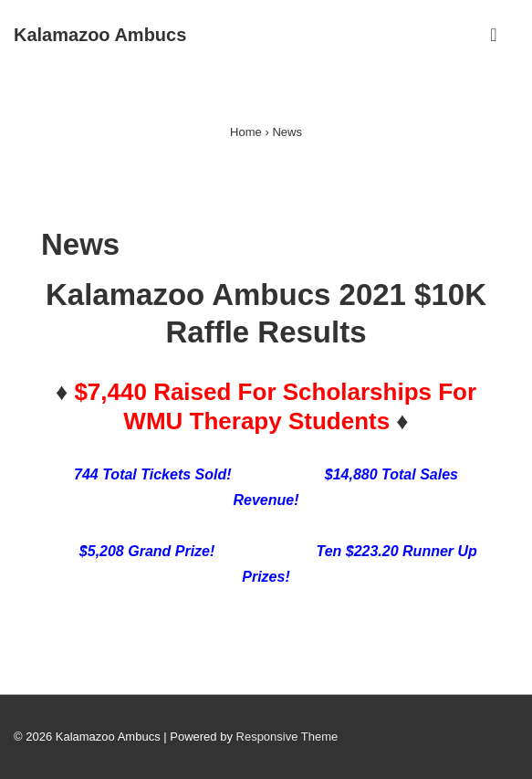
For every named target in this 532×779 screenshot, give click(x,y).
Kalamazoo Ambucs (100, 35)
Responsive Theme (287, 737)
